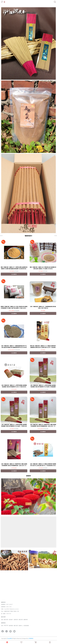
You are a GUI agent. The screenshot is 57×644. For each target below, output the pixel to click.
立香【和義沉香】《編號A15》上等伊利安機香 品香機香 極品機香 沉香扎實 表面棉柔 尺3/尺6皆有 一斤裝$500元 (14, 452)
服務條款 (26, 620)
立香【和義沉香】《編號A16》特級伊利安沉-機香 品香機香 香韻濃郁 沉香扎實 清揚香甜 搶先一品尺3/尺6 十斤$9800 (14, 491)
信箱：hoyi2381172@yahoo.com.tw (10, 609)
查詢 (2, 620)
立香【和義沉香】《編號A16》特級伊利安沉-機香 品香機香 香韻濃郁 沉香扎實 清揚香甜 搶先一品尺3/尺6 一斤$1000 (43, 452)
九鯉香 (28, 530)
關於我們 (6, 620)
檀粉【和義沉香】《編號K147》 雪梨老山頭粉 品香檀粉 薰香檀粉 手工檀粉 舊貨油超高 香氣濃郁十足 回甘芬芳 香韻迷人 (14, 295)
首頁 (2, 626)
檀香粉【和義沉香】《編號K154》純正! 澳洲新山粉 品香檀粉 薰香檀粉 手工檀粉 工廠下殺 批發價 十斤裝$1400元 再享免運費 (14, 334)
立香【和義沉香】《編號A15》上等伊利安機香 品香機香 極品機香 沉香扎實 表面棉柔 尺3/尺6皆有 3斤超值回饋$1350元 (43, 413)
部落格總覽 (26, 626)
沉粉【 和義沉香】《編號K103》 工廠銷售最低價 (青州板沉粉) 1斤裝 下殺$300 (43, 334)
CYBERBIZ (31, 638)
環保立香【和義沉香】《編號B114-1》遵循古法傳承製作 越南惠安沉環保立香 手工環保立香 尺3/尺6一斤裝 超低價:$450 (43, 373)
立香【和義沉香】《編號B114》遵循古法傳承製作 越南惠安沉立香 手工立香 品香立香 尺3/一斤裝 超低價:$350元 (43, 491)
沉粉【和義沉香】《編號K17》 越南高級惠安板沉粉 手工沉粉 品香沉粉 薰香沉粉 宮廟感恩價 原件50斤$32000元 (14, 373)
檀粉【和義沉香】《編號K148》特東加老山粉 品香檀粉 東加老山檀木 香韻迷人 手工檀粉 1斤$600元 (43, 294)
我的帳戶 (11, 620)
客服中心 (21, 626)
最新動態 (11, 626)
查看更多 (28, 502)
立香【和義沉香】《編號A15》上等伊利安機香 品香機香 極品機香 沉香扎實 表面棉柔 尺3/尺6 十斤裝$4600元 (14, 413)
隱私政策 (21, 620)
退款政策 (16, 620)
